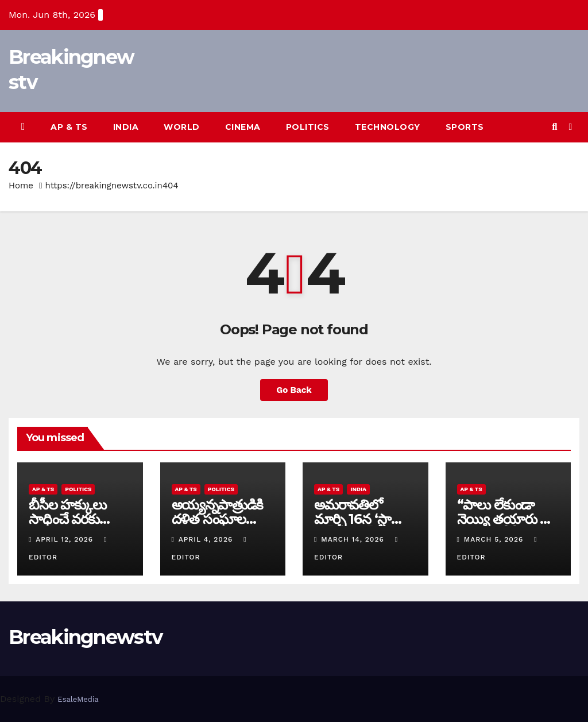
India (126, 127)
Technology (388, 127)
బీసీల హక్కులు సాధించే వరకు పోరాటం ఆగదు (67, 519)
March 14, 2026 (354, 539)
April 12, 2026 (66, 539)
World (182, 127)
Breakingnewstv (85, 637)
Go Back (294, 390)
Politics (308, 127)
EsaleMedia (78, 699)
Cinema (243, 127)
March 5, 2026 (495, 539)
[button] (554, 127)
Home (21, 186)
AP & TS (69, 127)
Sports (465, 127)
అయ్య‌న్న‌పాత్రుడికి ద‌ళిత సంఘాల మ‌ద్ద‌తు (218, 519)
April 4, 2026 (207, 539)
